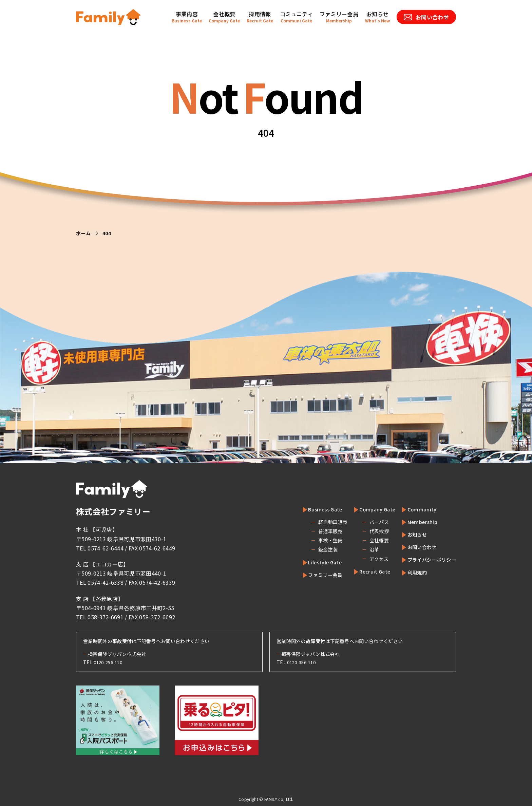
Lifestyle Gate (315, 562)
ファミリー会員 (315, 575)
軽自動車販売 (319, 522)
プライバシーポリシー (428, 559)
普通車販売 (316, 531)
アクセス (366, 559)
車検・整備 (316, 540)
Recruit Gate (365, 571)
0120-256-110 (110, 662)
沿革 (361, 549)
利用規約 (412, 572)
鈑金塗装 (314, 549)
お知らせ (412, 534)
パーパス (366, 522)
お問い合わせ (417, 547)
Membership (417, 522)
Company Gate (367, 509)
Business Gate (315, 509)
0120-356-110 (303, 662)
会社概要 (366, 540)
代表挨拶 (366, 531)
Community (416, 509)
